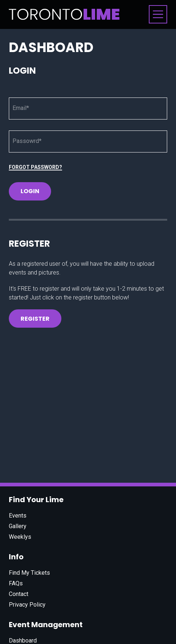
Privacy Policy (27, 605)
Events (18, 516)
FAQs (16, 583)
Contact (19, 594)
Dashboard (23, 641)
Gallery (18, 526)
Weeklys (20, 537)
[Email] (88, 108)
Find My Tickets (29, 573)
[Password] (88, 141)
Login (30, 191)
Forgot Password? (35, 167)
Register (35, 319)
